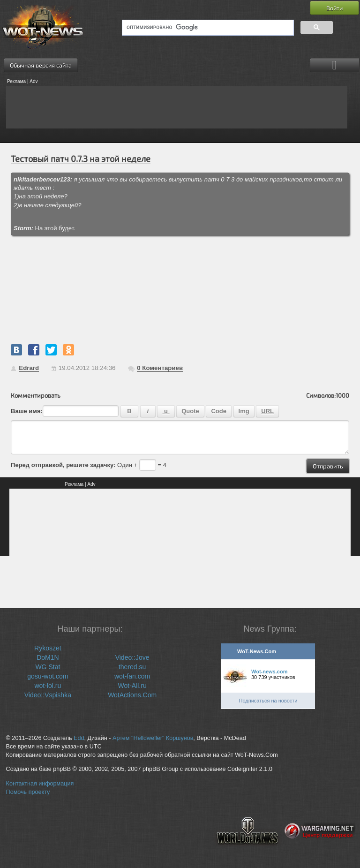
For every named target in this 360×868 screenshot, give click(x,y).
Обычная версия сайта (41, 65)
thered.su (132, 667)
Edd (79, 738)
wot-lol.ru (48, 686)
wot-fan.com (132, 676)
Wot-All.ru (132, 686)
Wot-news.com (269, 672)
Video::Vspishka (48, 695)
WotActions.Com (132, 695)
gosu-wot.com (48, 676)
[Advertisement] (177, 107)
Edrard (29, 368)
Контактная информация (40, 784)
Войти (334, 8)
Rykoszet (48, 648)
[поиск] (207, 28)
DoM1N (48, 657)
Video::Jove (132, 657)
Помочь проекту (28, 792)
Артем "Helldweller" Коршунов (153, 738)
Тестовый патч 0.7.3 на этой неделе (81, 159)
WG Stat (48, 667)
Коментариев (160, 368)
